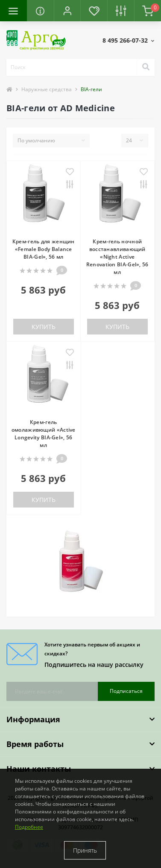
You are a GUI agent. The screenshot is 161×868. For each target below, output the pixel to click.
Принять (85, 850)
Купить (44, 327)
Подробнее (29, 827)
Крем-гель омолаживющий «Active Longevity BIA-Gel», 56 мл (44, 434)
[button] (67, 11)
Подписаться (126, 691)
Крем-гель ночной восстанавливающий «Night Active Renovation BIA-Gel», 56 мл (117, 257)
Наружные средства (47, 89)
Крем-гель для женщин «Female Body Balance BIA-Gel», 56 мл (44, 249)
